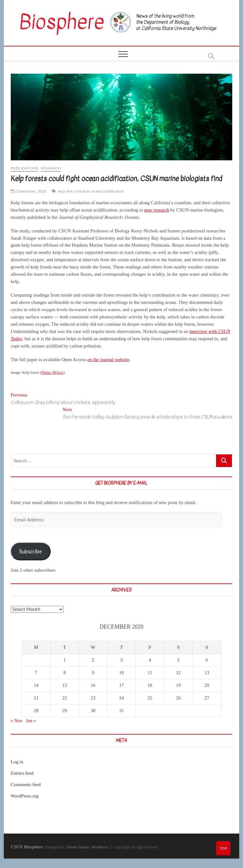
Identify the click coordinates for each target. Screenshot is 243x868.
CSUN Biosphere (27, 847)
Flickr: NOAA (53, 372)
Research (51, 168)
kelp (62, 191)
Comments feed (26, 785)
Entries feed (22, 773)
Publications (25, 168)
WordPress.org (25, 796)
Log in (17, 762)
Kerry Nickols (78, 191)
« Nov (17, 721)
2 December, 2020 (29, 191)
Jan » (31, 721)
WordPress (100, 847)
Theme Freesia (78, 847)
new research (157, 210)
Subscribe (31, 551)
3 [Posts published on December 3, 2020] (121, 660)
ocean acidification (108, 191)
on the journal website (108, 360)
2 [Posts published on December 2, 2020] (93, 660)
